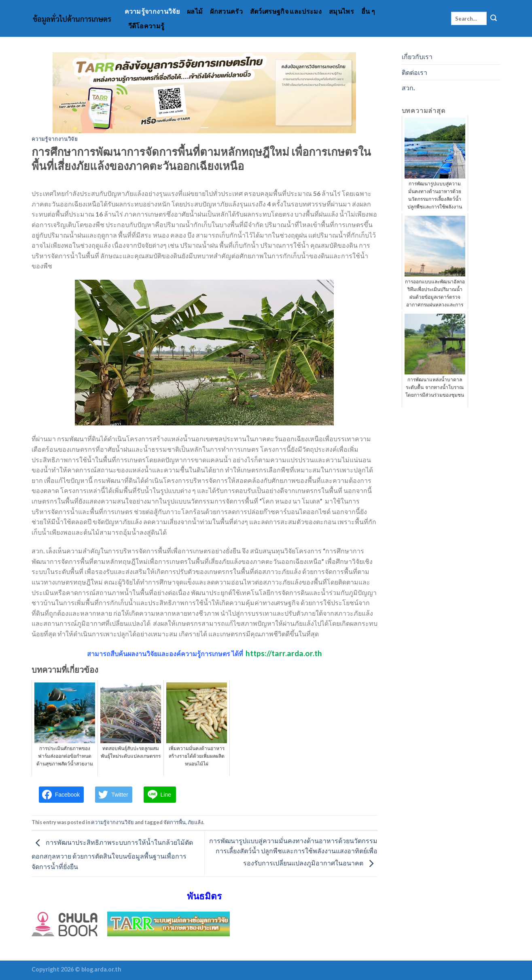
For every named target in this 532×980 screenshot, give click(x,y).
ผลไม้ (195, 11)
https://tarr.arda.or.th (284, 653)
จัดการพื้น (175, 822)
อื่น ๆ (368, 11)
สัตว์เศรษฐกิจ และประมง (286, 11)
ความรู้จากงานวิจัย (152, 11)
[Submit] (494, 19)
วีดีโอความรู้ (146, 26)
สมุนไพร (341, 11)
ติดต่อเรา (414, 72)
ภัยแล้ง (195, 822)
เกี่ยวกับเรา (417, 56)
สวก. (408, 88)
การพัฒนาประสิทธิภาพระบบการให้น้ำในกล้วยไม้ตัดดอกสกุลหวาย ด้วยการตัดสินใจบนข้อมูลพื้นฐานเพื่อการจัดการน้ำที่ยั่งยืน (112, 854)
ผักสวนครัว (226, 11)
